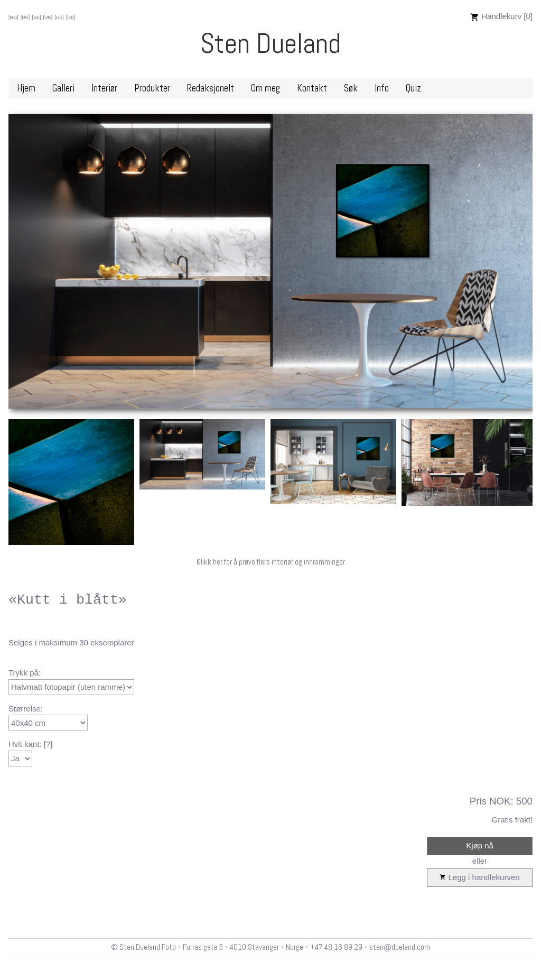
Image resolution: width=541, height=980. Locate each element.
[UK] (48, 17)
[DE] (71, 17)
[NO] (13, 17)
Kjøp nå (480, 845)
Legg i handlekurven (479, 878)
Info (382, 88)
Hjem (26, 88)
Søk (351, 88)
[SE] (36, 17)
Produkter (152, 88)
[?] (48, 744)
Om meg (265, 88)
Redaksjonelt (211, 88)
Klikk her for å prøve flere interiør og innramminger (271, 562)
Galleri (63, 88)
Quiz (413, 88)
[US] (59, 17)
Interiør (104, 88)
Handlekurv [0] (501, 16)
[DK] (25, 17)
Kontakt (312, 88)
